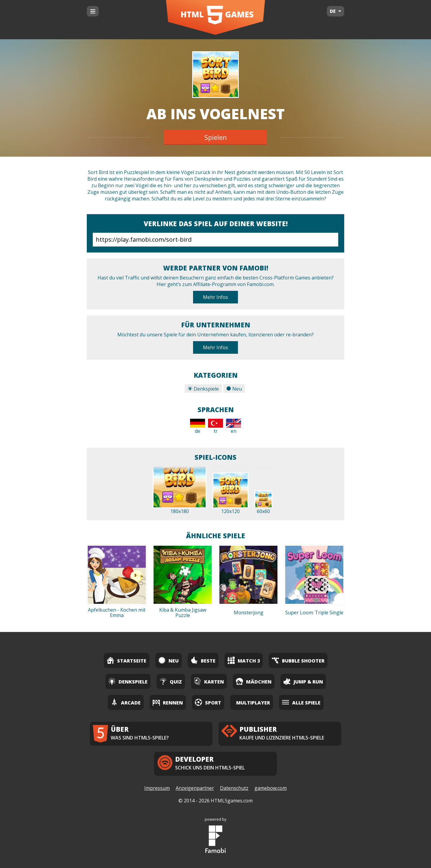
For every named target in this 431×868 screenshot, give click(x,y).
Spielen (216, 137)
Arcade (126, 702)
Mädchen (254, 681)
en (233, 427)
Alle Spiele (301, 702)
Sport (208, 702)
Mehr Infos (215, 297)
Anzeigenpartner (195, 788)
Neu (234, 389)
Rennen (168, 702)
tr (215, 427)
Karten (209, 681)
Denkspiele (203, 389)
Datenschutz (234, 788)
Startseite (127, 660)
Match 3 (244, 660)
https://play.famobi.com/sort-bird (215, 240)
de (198, 427)
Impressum (157, 788)
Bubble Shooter (298, 660)
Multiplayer (253, 703)
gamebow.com (271, 788)
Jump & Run (303, 681)
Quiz (171, 681)
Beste (203, 660)
